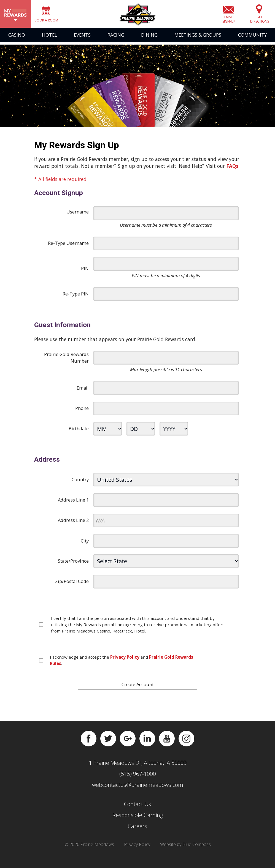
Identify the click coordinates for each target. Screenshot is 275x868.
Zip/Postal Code (72, 585)
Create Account (138, 688)
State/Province (73, 565)
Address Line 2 (73, 524)
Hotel (49, 41)
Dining (149, 41)
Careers (137, 830)
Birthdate (79, 432)
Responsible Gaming (138, 819)
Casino (17, 41)
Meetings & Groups (198, 41)
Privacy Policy (137, 848)
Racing (116, 41)
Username (78, 216)
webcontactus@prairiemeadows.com (138, 789)
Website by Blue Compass (185, 848)
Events (82, 41)
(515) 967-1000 (138, 778)
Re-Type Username (68, 247)
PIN (85, 272)
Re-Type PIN (76, 298)
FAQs (232, 169)
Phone (82, 412)
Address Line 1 (73, 504)
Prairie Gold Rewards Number (66, 361)
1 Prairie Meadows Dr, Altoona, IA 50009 (138, 767)
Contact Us (137, 808)
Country (80, 483)
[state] (166, 565)
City (85, 544)
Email (83, 392)
